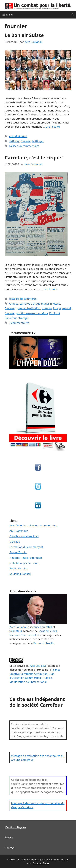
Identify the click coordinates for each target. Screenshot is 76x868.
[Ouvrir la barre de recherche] (72, 15)
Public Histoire (18, 568)
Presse (9, 837)
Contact (10, 848)
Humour (47, 308)
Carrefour (25, 304)
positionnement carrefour (32, 313)
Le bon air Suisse (24, 35)
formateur (16, 631)
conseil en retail (42, 627)
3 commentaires (19, 323)
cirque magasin (42, 304)
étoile (57, 304)
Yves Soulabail (38, 666)
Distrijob (15, 542)
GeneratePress (41, 863)
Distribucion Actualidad (24, 536)
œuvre (21, 666)
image (57, 308)
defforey (14, 141)
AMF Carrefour (19, 531)
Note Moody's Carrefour (24, 563)
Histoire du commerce (23, 299)
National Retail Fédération (26, 558)
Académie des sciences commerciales (33, 525)
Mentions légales (15, 827)
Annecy (14, 304)
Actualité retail (18, 136)
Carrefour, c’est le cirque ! (34, 158)
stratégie (23, 318)
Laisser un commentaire (24, 146)
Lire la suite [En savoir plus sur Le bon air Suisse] (53, 127)
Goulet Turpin (18, 552)
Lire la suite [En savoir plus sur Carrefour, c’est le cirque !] (51, 289)
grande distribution (28, 308)
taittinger (38, 141)
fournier (26, 141)
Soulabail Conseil (20, 574)
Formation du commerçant (26, 547)
